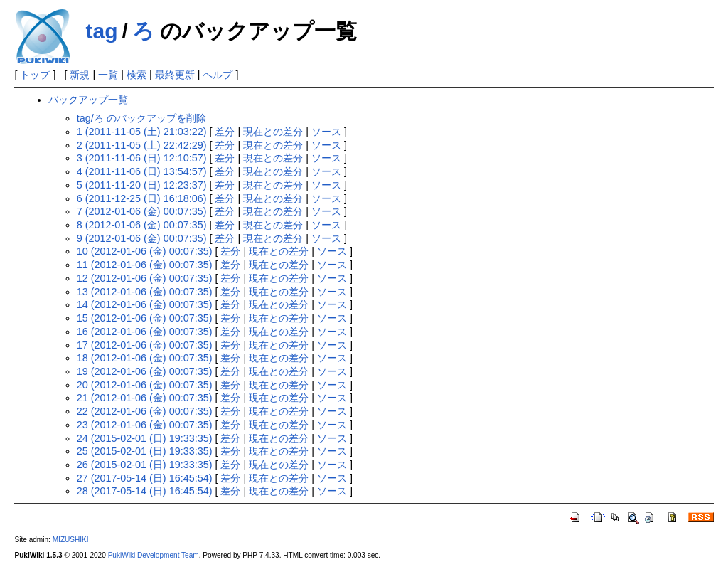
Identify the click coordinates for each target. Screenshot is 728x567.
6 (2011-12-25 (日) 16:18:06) (142, 198)
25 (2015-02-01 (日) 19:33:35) (145, 451)
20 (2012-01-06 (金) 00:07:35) (145, 385)
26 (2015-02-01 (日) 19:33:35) (145, 465)
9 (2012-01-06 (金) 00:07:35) (142, 238)
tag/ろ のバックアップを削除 (141, 118)
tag (101, 31)
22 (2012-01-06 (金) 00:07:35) (145, 411)
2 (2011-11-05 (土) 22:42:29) (142, 145)
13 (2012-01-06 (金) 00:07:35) (145, 292)
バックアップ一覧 (88, 100)
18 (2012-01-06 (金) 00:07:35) (145, 358)
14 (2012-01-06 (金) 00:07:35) (145, 304)
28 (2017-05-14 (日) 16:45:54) (145, 491)
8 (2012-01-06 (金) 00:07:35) (142, 225)
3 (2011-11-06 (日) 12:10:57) (142, 158)
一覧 (108, 75)
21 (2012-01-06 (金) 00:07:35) (145, 398)
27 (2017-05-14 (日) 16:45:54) (145, 478)
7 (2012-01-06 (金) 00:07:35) (142, 211)
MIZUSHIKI (71, 540)
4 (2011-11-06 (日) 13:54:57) (142, 171)
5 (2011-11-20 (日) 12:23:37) (142, 185)
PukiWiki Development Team (154, 555)
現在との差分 (273, 132)
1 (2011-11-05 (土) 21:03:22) (142, 132)
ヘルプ (218, 75)
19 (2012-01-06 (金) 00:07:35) (145, 371)
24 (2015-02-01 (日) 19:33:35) (145, 438)
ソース (326, 132)
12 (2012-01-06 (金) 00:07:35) (145, 278)
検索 (136, 75)
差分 (225, 132)
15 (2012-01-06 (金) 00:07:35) (145, 318)
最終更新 (175, 75)
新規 (80, 75)
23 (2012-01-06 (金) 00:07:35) (145, 425)
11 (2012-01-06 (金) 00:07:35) (145, 265)
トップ (35, 75)
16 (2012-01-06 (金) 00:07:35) (145, 332)
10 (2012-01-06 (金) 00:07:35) (145, 251)
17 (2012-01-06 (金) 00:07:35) (145, 345)
